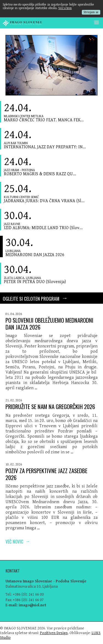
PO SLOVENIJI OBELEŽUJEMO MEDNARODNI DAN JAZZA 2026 (49, 324)
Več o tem (65, 8)
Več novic (18, 541)
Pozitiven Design (54, 633)
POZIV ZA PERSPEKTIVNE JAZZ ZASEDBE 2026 (46, 474)
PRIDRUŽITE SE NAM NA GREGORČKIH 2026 (50, 406)
